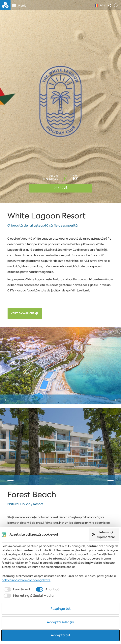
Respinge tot (60, 609)
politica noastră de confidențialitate (26, 580)
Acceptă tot (61, 635)
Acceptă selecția (60, 622)
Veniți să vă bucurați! (25, 313)
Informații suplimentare (103, 535)
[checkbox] (16, 589)
